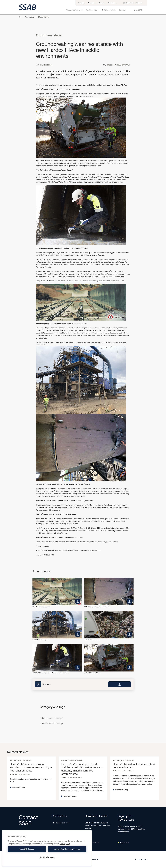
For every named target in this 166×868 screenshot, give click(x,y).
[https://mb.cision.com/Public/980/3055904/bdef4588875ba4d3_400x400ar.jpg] (129, 634)
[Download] (120, 684)
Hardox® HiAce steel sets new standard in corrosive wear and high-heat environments (31, 767)
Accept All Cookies (27, 849)
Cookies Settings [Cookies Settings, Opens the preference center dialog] (47, 857)
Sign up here (123, 843)
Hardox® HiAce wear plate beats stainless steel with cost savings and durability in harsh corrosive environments (82, 769)
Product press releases (52, 718)
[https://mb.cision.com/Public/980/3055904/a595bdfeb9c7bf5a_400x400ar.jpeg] (78, 601)
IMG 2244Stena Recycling (41, 640)
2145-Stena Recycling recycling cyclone (97, 607)
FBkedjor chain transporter (41, 607)
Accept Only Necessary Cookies (67, 849)
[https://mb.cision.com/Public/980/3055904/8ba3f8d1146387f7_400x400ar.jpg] (78, 634)
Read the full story (18, 788)
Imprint (96, 859)
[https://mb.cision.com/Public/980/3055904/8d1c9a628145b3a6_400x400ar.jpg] (129, 667)
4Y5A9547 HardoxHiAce (92, 640)
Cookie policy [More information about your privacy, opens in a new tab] (65, 844)
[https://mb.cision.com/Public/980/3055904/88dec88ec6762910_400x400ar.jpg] (78, 667)
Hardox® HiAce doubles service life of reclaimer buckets (134, 766)
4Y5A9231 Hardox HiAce (92, 673)
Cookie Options (141, 859)
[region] (47, 848)
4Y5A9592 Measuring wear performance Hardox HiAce (50, 673)
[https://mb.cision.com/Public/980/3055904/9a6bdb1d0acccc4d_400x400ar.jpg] (129, 601)
